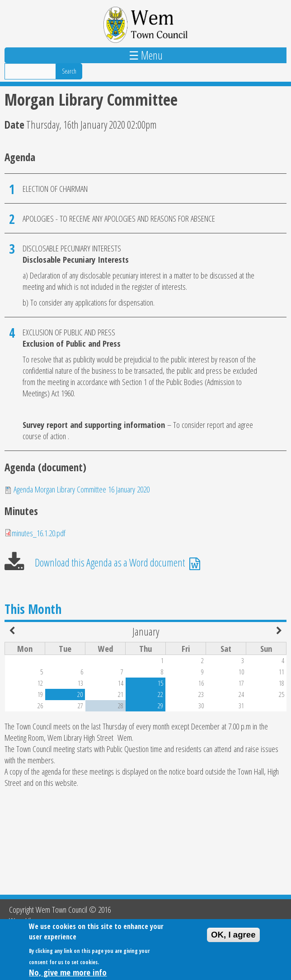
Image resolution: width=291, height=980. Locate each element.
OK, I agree (233, 938)
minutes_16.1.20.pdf (39, 533)
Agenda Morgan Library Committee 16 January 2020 (82, 489)
